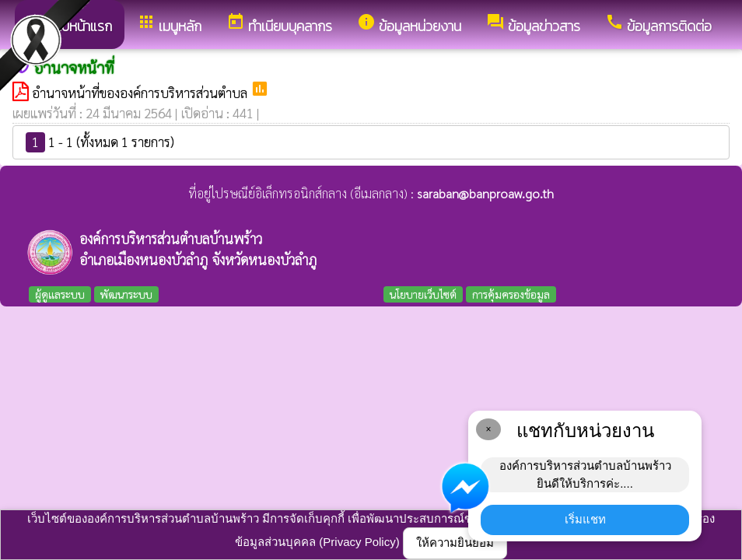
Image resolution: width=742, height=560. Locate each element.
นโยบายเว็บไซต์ (423, 294)
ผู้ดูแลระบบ (60, 294)
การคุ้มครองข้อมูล (511, 294)
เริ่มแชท (585, 519)
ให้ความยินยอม (455, 542)
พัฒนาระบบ (126, 294)
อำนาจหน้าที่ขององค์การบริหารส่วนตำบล (141, 93)
